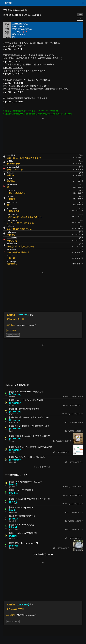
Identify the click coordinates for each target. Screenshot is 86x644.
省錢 (19, 315)
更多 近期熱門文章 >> (43, 467)
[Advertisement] (43, 136)
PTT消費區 (7, 10)
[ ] (16, 394)
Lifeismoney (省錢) (20, 10)
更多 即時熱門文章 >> (43, 554)
